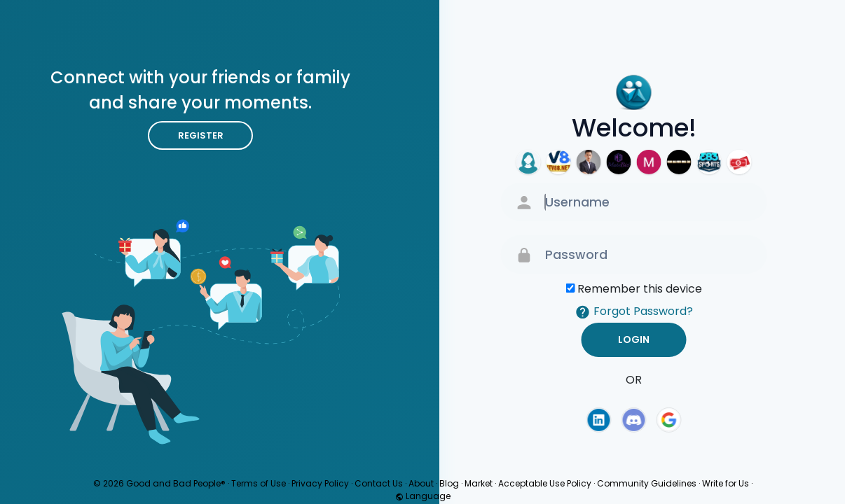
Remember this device (640, 289)
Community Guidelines (647, 483)
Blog (449, 483)
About (421, 483)
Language (423, 496)
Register (201, 135)
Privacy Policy (320, 483)
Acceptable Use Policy (545, 483)
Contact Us (379, 483)
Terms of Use (259, 483)
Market (479, 483)
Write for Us (726, 483)
